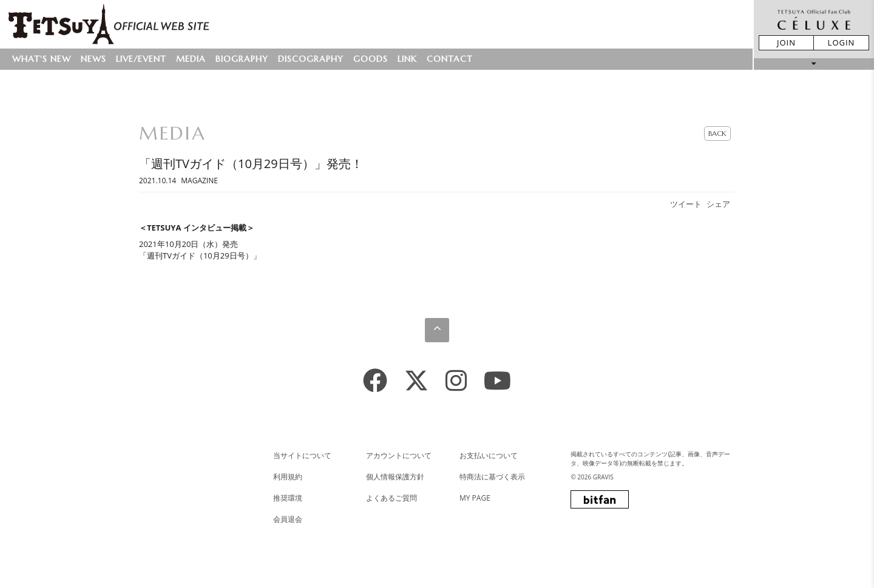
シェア (718, 204)
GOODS (371, 59)
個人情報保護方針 (395, 477)
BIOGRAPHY (242, 59)
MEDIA (191, 59)
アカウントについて (399, 455)
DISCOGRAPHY (311, 59)
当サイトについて (302, 455)
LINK (407, 59)
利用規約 (288, 477)
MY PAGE (475, 498)
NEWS (93, 59)
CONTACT (450, 59)
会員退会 (288, 519)
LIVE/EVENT (141, 59)
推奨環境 (288, 498)
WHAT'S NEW (42, 59)
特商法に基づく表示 (492, 477)
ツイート (686, 204)
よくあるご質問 (391, 498)
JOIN (786, 42)
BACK (717, 133)
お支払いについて (489, 455)
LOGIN (842, 42)
